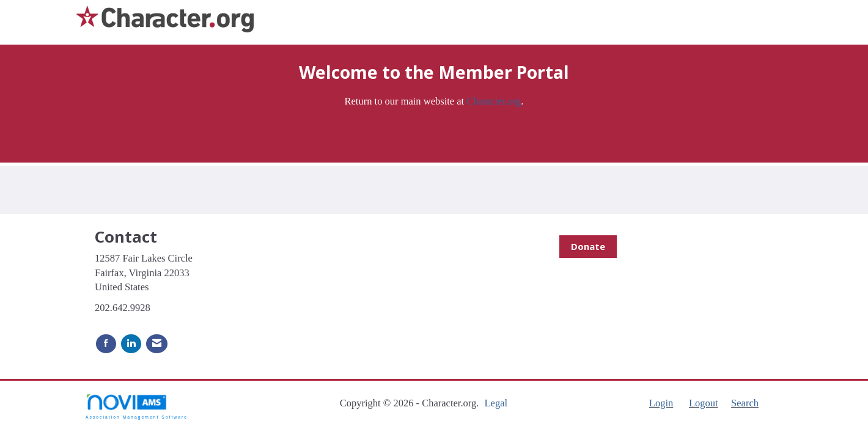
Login (661, 403)
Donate (588, 246)
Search (745, 403)
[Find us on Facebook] (106, 344)
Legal (496, 403)
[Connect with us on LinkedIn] (131, 344)
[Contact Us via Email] (157, 344)
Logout (704, 403)
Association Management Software (137, 406)
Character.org (494, 101)
